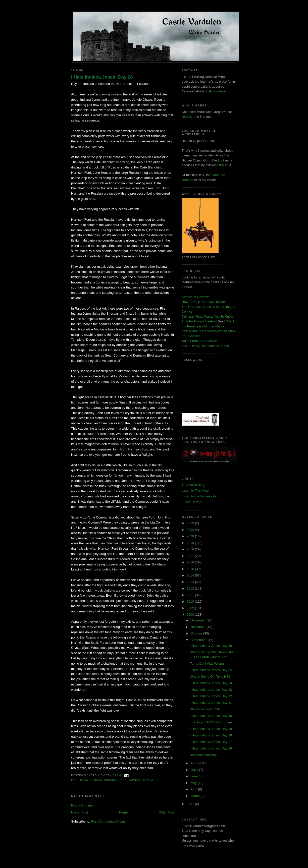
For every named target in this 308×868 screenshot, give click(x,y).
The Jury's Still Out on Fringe (211, 722)
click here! (219, 91)
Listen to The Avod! (196, 490)
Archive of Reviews (196, 297)
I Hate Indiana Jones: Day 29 (211, 729)
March (196, 796)
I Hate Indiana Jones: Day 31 (211, 703)
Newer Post (80, 812)
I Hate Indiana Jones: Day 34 (211, 683)
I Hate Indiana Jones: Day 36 (211, 646)
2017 (191, 556)
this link (225, 165)
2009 (191, 608)
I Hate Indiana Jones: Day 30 (211, 716)
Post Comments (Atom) (108, 821)
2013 (191, 582)
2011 (191, 595)
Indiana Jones (115, 780)
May (194, 783)
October (197, 633)
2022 (191, 530)
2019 (191, 543)
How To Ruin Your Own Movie (203, 302)
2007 (191, 804)
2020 (191, 536)
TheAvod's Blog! (193, 485)
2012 (191, 588)
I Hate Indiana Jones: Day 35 (211, 670)
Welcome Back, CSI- (205, 709)
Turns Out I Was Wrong (207, 663)
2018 (191, 549)
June (195, 776)
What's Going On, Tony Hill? (210, 677)
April (194, 789)
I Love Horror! (192, 502)
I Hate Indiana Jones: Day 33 (211, 690)
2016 (191, 562)
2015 (191, 569)
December (199, 620)
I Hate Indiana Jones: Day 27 (211, 742)
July (194, 770)
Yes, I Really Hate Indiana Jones (205, 346)
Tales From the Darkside (199, 341)
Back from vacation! (204, 755)
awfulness (93, 780)
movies (134, 780)
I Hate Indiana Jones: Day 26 (211, 748)
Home (123, 812)
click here (189, 117)
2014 (191, 575)
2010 (191, 601)
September (199, 640)
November (199, 627)
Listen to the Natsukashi (199, 496)
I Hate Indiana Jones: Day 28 (102, 77)
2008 (191, 615)
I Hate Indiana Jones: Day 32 (211, 696)
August (196, 763)
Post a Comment (83, 805)
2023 (191, 523)
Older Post (166, 812)
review (148, 780)
